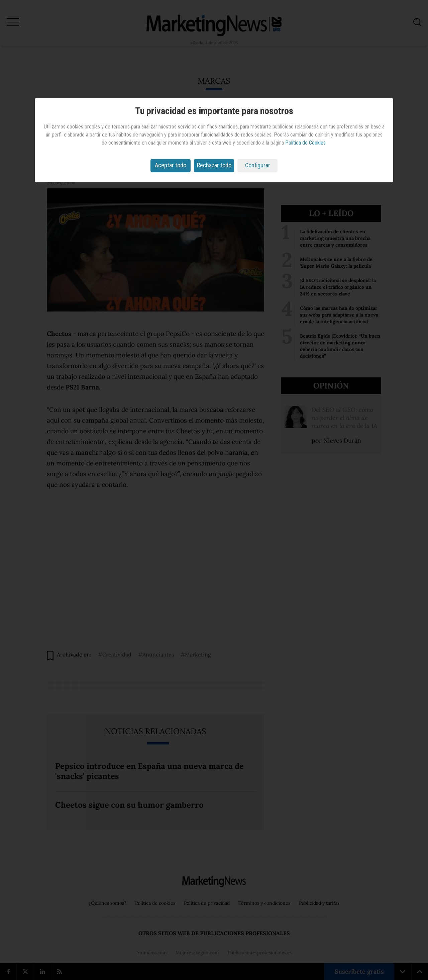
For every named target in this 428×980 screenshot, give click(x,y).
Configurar (258, 165)
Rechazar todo (214, 165)
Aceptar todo (171, 165)
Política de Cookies (305, 143)
